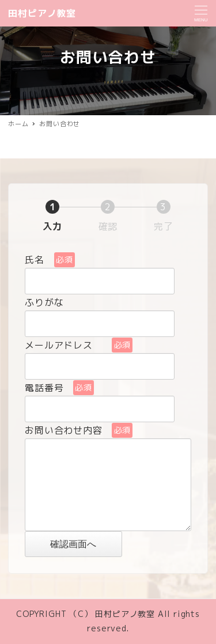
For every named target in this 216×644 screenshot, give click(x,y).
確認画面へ (84, 544)
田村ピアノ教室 (42, 13)
